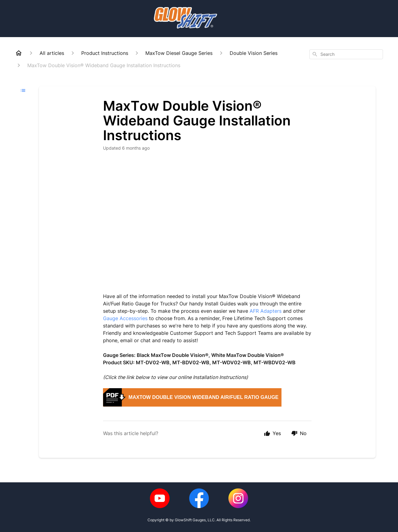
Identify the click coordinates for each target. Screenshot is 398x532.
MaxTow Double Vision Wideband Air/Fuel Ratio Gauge (203, 397)
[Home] (19, 53)
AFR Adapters (266, 311)
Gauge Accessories (125, 318)
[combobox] (346, 54)
